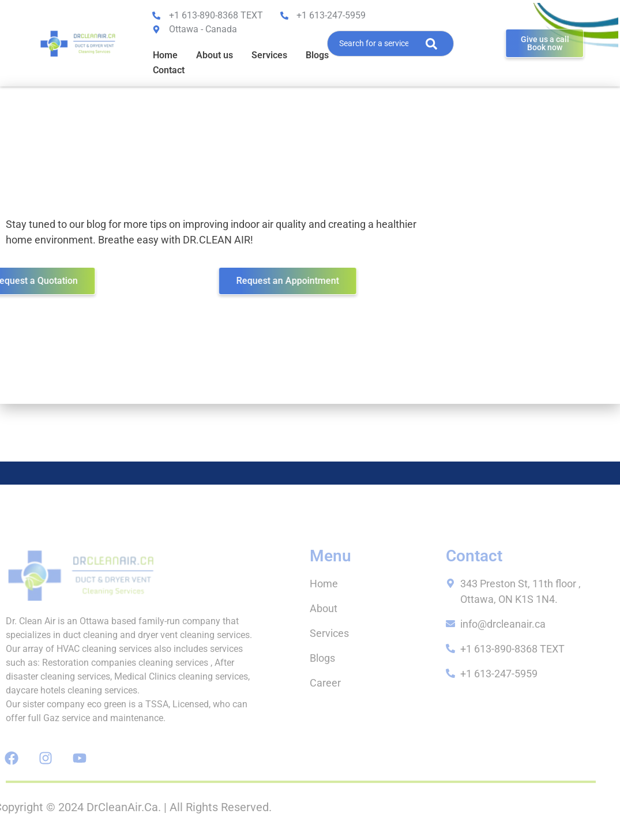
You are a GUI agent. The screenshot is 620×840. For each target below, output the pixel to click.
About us (215, 55)
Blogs (317, 55)
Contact (169, 70)
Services (269, 55)
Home (165, 55)
